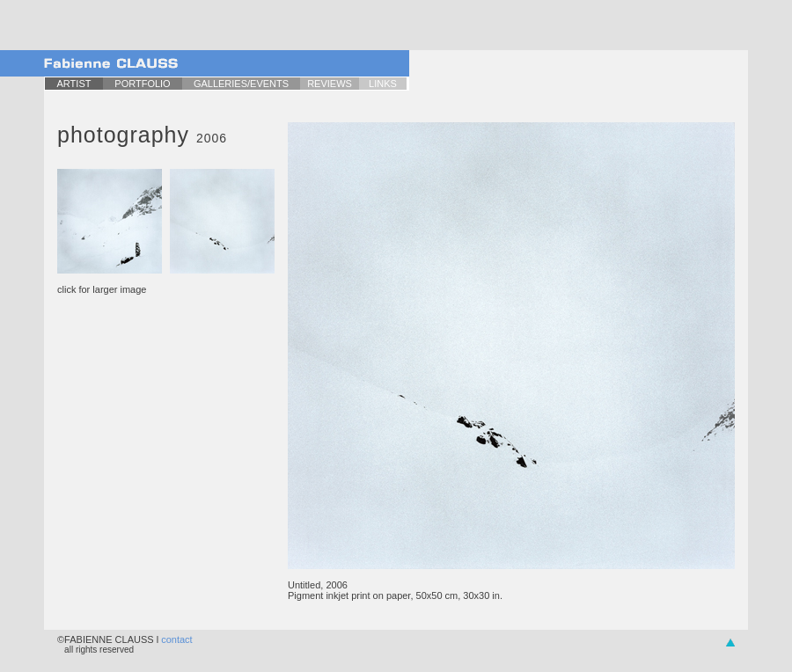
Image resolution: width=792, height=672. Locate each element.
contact (176, 639)
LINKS (383, 84)
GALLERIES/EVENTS (241, 84)
